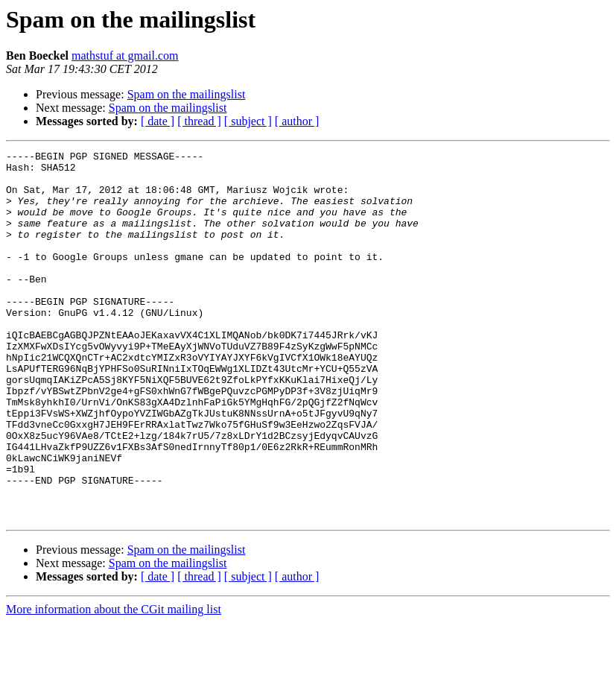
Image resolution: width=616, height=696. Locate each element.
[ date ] (158, 121)
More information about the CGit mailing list (114, 683)
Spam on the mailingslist (187, 94)
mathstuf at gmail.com (125, 56)
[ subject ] (248, 121)
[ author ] (297, 121)
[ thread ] (199, 121)
